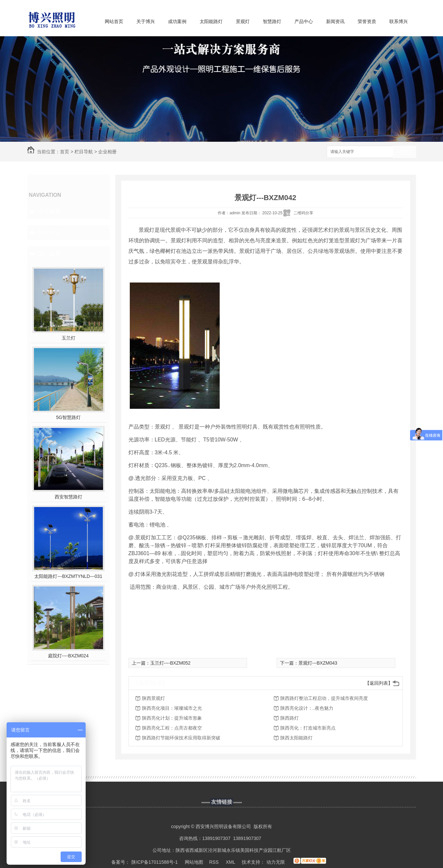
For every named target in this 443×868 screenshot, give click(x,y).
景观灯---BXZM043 (318, 663)
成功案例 (177, 21)
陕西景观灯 (153, 698)
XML (231, 862)
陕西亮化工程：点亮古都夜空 (172, 728)
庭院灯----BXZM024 (68, 656)
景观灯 (243, 21)
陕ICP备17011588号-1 (154, 862)
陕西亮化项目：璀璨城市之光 (172, 708)
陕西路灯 (290, 718)
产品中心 (304, 21)
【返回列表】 (379, 683)
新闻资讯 (335, 21)
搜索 (404, 152)
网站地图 (194, 862)
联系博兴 (399, 21)
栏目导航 (84, 152)
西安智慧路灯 (69, 497)
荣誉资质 (367, 21)
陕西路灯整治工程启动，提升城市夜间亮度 (324, 698)
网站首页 (114, 21)
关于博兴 (146, 21)
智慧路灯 (272, 21)
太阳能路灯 (211, 21)
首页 (65, 152)
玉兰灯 (69, 338)
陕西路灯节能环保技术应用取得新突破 (181, 738)
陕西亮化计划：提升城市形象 (172, 718)
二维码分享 (303, 213)
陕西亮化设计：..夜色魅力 (307, 708)
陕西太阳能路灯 (296, 738)
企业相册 (107, 152)
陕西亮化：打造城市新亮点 (308, 728)
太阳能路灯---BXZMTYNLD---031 (68, 576)
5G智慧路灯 (68, 417)
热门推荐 (49, 254)
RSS (215, 862)
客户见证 (49, 232)
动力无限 (276, 862)
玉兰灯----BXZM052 (170, 663)
